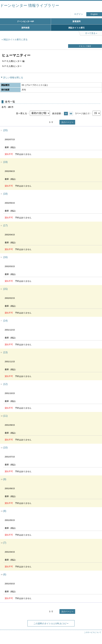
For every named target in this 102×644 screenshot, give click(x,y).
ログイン (79, 14)
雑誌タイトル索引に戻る (16, 39)
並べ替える (21, 113)
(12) (5, 384)
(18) (5, 194)
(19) (5, 162)
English (94, 14)
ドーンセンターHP (25, 21)
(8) (5, 511)
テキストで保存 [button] (85, 46)
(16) (5, 257)
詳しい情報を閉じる (13, 78)
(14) (5, 321)
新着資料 (77, 21)
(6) (5, 574)
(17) (5, 225)
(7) (5, 543)
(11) (5, 416)
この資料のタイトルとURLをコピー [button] (51, 623)
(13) (5, 352)
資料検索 (25, 28)
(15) (5, 289)
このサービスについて (93, 632)
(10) (5, 448)
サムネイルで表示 (71, 114)
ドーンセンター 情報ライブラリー (30, 5)
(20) (5, 130)
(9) (5, 479)
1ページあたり (83, 113)
